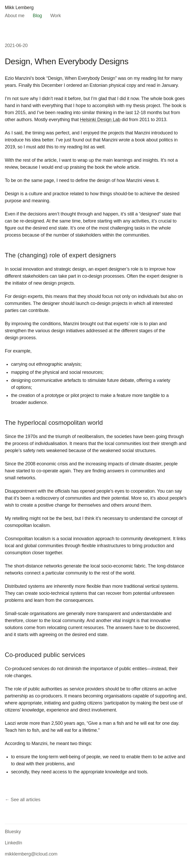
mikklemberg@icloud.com (31, 854)
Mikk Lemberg (19, 8)
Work (55, 16)
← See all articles (22, 800)
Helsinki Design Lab (100, 120)
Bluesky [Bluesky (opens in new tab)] (13, 832)
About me (15, 16)
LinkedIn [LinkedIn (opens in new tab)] (13, 843)
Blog (37, 16)
